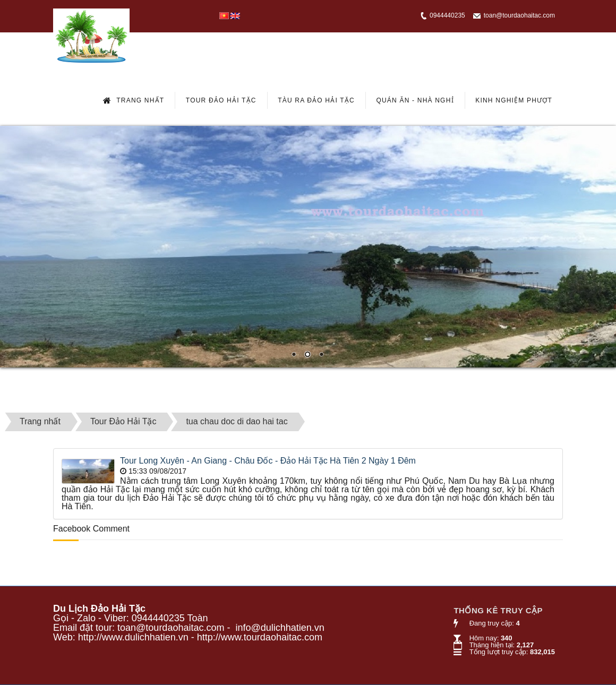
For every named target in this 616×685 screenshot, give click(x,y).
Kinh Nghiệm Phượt (514, 100)
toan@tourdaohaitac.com (519, 15)
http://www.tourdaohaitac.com (260, 637)
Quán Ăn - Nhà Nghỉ (415, 100)
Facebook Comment (91, 529)
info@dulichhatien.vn (280, 628)
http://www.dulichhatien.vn (133, 637)
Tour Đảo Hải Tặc (221, 100)
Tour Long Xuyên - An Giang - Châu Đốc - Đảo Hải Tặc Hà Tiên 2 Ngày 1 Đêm (268, 461)
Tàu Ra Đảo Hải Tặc (316, 100)
